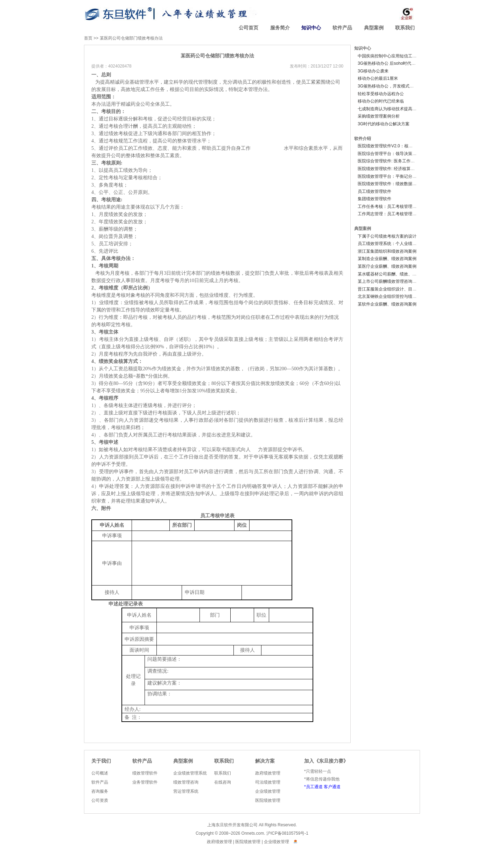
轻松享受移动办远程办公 (381, 94)
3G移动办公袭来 (373, 71)
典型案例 (374, 28)
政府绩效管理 (268, 773)
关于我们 (101, 761)
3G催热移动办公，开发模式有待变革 (392, 86)
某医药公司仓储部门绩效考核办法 (131, 38)
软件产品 (342, 28)
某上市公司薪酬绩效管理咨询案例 (389, 281)
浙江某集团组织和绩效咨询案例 (387, 251)
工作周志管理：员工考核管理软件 (389, 214)
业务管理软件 (145, 782)
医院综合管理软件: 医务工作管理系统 (393, 161)
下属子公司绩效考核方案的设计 (387, 236)
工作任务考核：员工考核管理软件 (389, 206)
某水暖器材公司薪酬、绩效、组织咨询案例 (398, 274)
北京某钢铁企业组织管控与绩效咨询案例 (395, 296)
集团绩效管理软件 (374, 199)
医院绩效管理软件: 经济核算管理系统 (393, 169)
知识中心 (311, 28)
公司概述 (100, 773)
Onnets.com (253, 833)
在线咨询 (223, 782)
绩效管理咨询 (186, 782)
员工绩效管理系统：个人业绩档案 (389, 244)
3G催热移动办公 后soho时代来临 (389, 63)
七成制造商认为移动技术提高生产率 (391, 109)
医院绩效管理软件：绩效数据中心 (389, 184)
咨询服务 (100, 791)
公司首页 (248, 28)
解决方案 (265, 761)
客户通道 (332, 787)
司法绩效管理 (268, 782)
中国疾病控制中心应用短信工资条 (389, 56)
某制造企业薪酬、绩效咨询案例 (387, 259)
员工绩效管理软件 (374, 191)
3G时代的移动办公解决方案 (384, 124)
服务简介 (280, 28)
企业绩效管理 (268, 791)
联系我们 (405, 28)
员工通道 (314, 787)
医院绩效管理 (268, 800)
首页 (88, 38)
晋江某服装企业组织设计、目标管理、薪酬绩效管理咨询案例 (414, 289)
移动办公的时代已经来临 (381, 101)
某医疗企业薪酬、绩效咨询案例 (387, 266)
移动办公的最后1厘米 (378, 78)
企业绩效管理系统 (190, 773)
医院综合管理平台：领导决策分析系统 (393, 154)
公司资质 (100, 800)
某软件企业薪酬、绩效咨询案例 (387, 304)
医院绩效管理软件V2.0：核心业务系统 (394, 146)
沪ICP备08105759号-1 (287, 833)
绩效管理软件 (145, 773)
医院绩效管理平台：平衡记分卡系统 (391, 176)
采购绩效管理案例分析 (379, 116)
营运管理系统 (186, 791)
